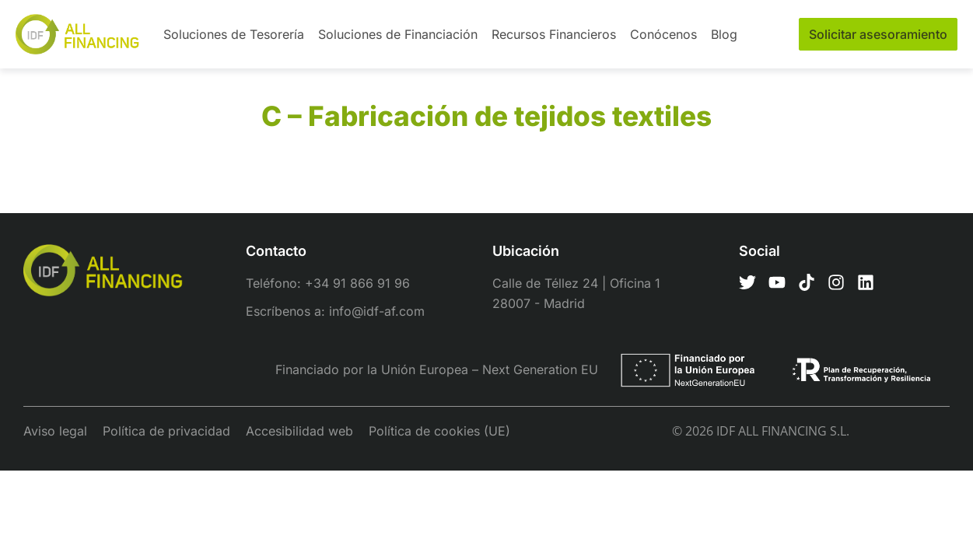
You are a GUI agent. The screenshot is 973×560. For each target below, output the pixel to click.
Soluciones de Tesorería (234, 34)
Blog (724, 34)
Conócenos (663, 34)
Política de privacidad (166, 431)
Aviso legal (55, 431)
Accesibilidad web (299, 431)
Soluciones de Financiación (398, 34)
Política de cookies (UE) (439, 431)
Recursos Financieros (554, 34)
